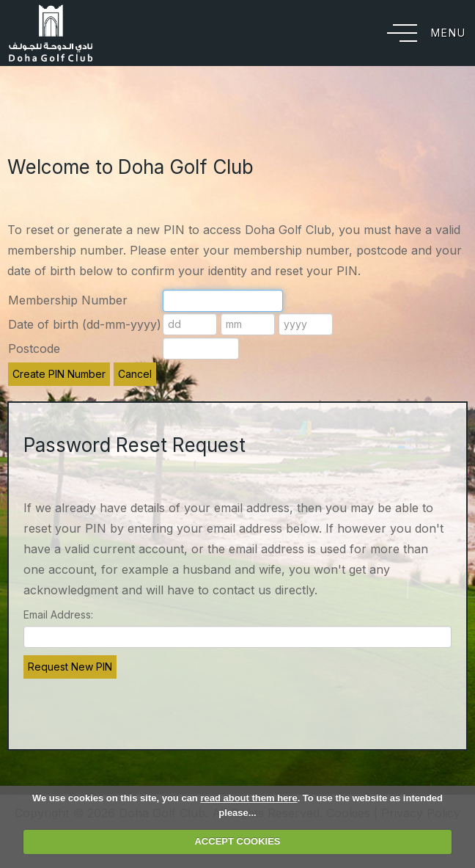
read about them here (248, 798)
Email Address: (58, 614)
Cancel (135, 374)
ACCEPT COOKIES (237, 841)
